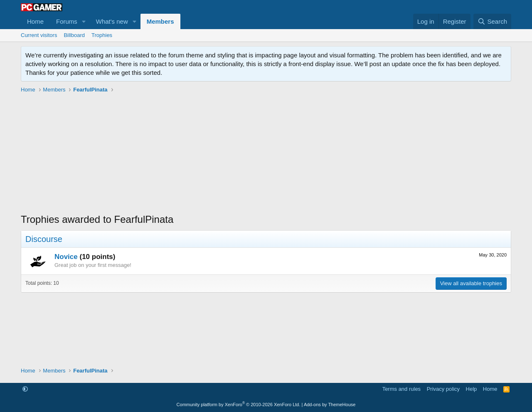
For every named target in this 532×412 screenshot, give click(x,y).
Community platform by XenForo (239, 405)
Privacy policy (443, 389)
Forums (67, 21)
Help (472, 389)
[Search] (492, 21)
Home (35, 21)
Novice (66, 257)
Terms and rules (401, 389)
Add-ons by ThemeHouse (330, 405)
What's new (112, 21)
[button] (84, 21)
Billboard (74, 35)
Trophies (102, 35)
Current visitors (39, 35)
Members (160, 21)
